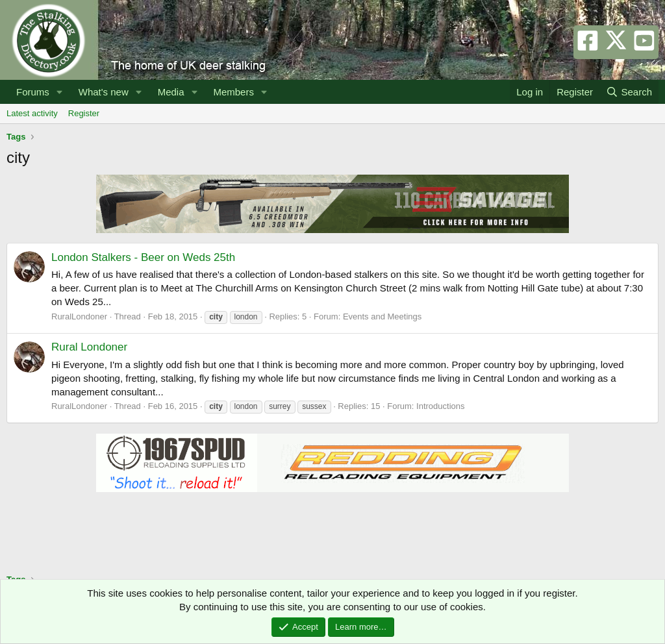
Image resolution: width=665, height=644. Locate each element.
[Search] (629, 92)
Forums (33, 92)
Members (233, 92)
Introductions (440, 406)
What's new (104, 92)
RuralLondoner (79, 316)
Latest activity (32, 113)
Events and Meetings (382, 316)
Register (84, 113)
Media (171, 92)
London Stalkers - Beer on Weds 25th (143, 257)
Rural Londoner (89, 347)
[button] (60, 92)
